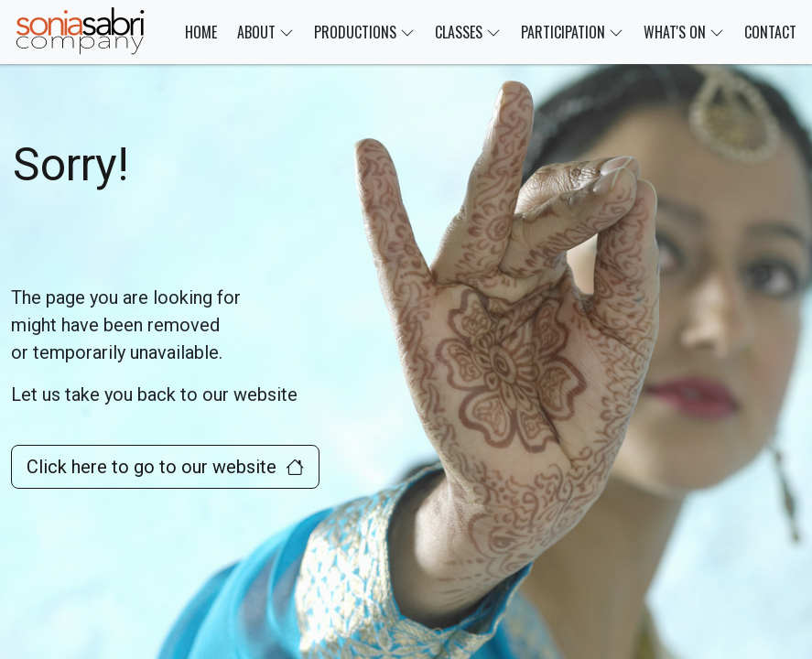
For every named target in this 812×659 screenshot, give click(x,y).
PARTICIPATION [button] (572, 32)
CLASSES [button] (468, 32)
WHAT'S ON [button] (684, 32)
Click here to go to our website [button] (165, 467)
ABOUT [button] (265, 32)
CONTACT (770, 32)
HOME (201, 32)
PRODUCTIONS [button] (364, 32)
